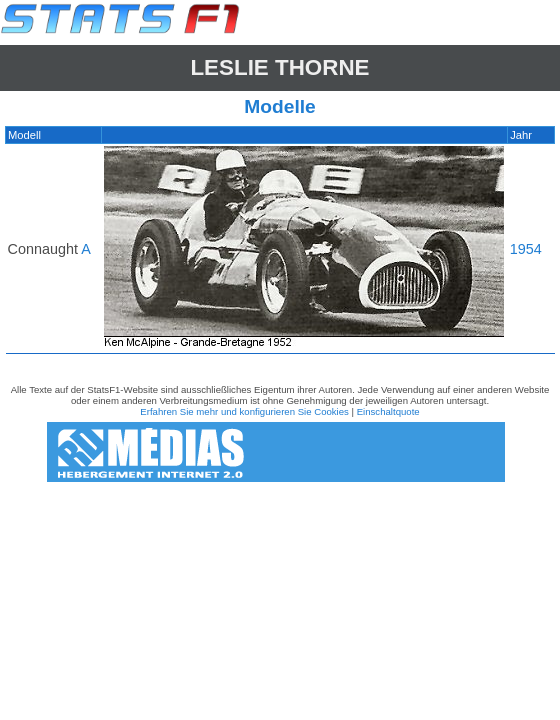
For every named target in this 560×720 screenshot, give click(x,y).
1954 (526, 249)
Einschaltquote (388, 411)
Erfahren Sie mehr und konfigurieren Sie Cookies (244, 411)
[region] (280, 245)
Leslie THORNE (279, 67)
